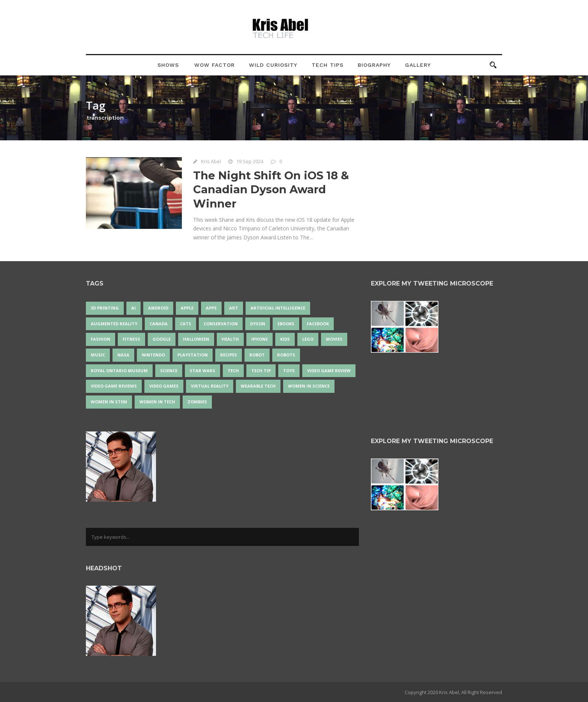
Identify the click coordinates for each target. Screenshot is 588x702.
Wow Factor (214, 65)
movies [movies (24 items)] (334, 339)
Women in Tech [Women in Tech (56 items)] (157, 402)
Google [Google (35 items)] (162, 339)
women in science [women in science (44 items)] (309, 386)
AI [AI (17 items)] (133, 308)
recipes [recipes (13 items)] (229, 355)
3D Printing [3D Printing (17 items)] (105, 308)
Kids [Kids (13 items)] (285, 339)
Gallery (418, 65)
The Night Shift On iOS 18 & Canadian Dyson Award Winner (271, 189)
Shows (168, 65)
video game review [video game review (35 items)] (329, 371)
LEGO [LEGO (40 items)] (308, 339)
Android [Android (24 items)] (158, 308)
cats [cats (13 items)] (186, 324)
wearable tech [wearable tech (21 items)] (258, 386)
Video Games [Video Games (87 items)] (164, 386)
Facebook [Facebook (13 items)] (318, 324)
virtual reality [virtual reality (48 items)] (210, 386)
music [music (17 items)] (98, 355)
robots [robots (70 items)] (286, 355)
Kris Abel (211, 161)
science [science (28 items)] (169, 371)
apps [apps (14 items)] (211, 308)
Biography (374, 65)
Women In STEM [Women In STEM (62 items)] (109, 402)
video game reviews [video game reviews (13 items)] (114, 386)
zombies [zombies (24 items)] (197, 402)
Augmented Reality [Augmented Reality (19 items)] (114, 324)
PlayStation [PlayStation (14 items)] (193, 355)
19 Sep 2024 (250, 161)
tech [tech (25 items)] (233, 371)
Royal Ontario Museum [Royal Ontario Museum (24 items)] (119, 371)
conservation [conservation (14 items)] (221, 324)
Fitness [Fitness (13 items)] (131, 339)
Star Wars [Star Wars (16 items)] (202, 371)
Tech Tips (328, 65)
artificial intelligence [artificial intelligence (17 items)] (278, 308)
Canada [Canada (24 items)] (159, 324)
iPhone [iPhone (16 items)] (259, 339)
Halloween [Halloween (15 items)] (196, 339)
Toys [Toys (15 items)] (289, 371)
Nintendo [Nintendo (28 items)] (153, 355)
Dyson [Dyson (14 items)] (258, 324)
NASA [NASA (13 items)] (123, 355)
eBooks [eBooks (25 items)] (286, 324)
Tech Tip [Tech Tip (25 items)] (261, 371)
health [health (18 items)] (230, 339)
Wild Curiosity (273, 65)
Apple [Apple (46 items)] (187, 308)
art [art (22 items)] (234, 308)
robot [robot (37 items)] (257, 355)
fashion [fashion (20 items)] (100, 339)
